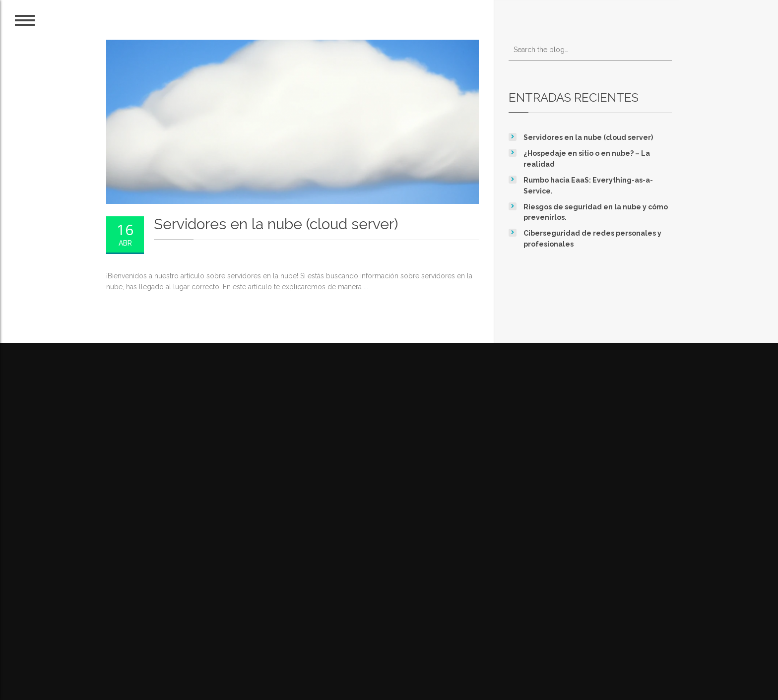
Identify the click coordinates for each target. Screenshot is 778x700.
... (366, 287)
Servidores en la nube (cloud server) (588, 137)
